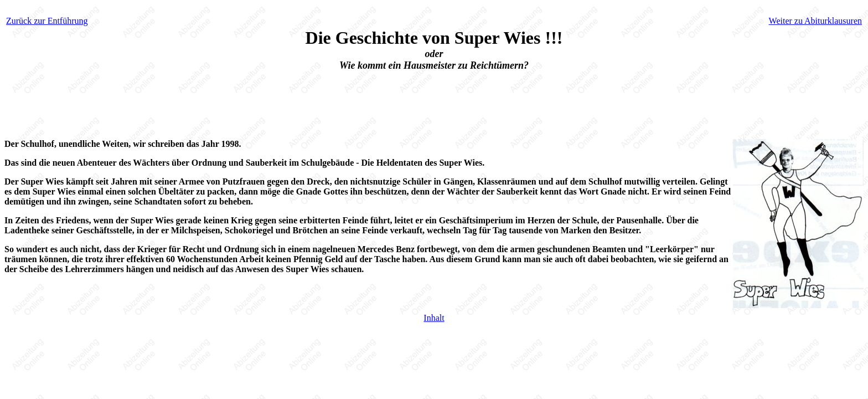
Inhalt (434, 318)
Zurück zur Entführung (47, 21)
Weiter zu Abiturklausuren (815, 21)
